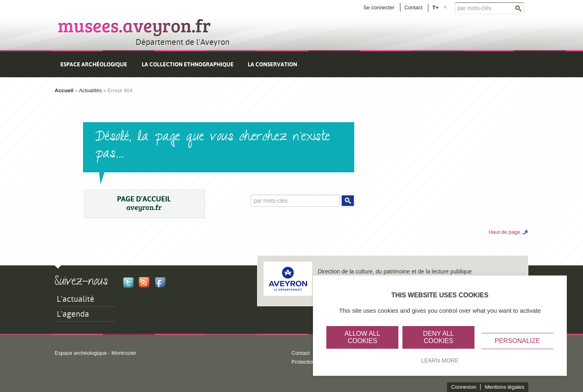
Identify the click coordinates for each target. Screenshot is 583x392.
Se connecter (379, 7)
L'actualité (76, 299)
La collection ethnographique (188, 64)
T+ (436, 7)
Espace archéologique (94, 64)
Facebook (160, 282)
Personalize (517, 341)
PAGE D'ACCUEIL (144, 203)
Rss (144, 282)
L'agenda (73, 314)
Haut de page (504, 232)
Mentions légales (504, 387)
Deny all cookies (438, 337)
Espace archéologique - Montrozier (96, 353)
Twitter (128, 282)
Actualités (90, 90)
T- (446, 7)
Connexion (464, 387)
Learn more (440, 360)
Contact (414, 7)
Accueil (64, 90)
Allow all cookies (362, 337)
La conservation (272, 64)
